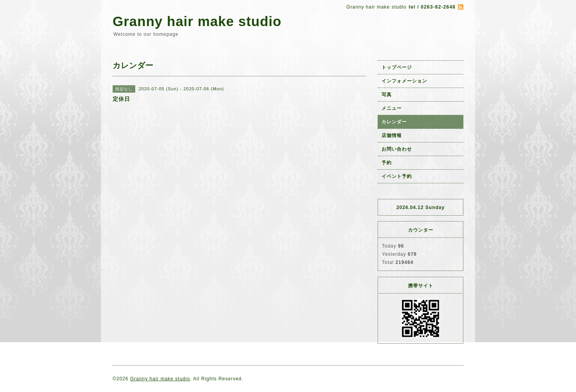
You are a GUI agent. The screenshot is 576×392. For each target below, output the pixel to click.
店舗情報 (392, 135)
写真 (387, 95)
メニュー (392, 108)
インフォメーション (404, 81)
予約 (387, 163)
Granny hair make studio (197, 21)
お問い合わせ (397, 149)
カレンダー (394, 122)
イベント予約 (397, 176)
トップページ (397, 67)
